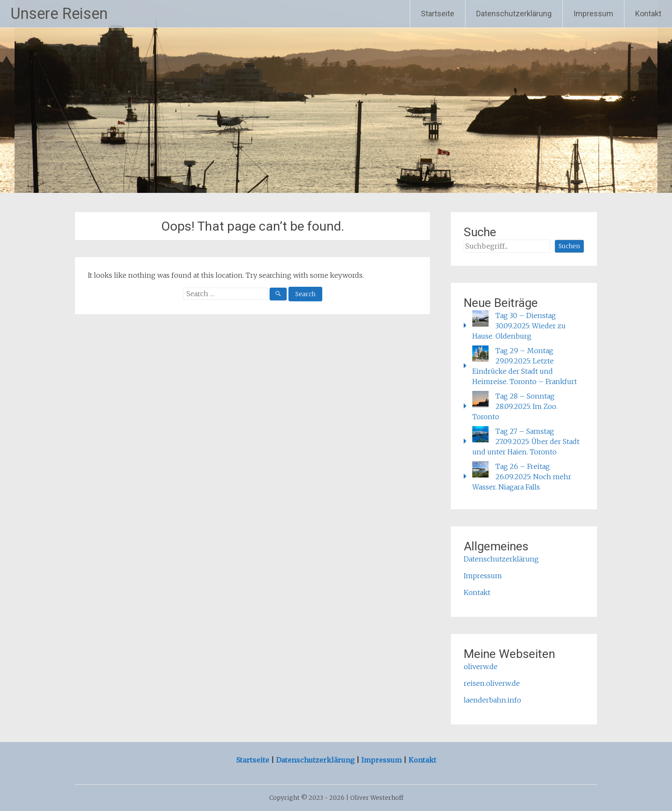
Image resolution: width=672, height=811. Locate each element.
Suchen (569, 246)
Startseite (438, 14)
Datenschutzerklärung (514, 14)
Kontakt (648, 14)
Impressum (593, 14)
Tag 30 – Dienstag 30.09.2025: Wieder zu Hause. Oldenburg (519, 326)
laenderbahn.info (492, 700)
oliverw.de (481, 667)
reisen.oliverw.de (492, 683)
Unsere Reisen (59, 14)
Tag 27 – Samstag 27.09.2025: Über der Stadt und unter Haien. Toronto (526, 442)
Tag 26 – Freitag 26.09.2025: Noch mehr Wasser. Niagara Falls (522, 477)
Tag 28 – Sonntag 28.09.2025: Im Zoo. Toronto (515, 406)
